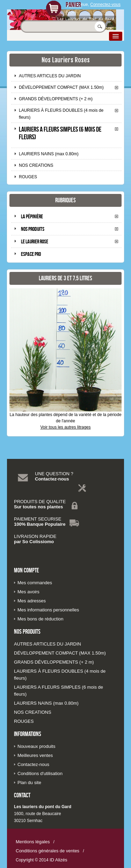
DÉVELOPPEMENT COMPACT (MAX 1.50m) (61, 87)
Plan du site (29, 783)
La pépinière (32, 216)
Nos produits (33, 229)
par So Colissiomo (34, 542)
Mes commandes (35, 583)
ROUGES (28, 177)
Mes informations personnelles (48, 610)
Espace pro (31, 254)
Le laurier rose (35, 241)
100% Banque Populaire (40, 524)
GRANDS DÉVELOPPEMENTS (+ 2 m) (56, 99)
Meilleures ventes (35, 755)
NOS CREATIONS (36, 165)
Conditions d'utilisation (40, 773)
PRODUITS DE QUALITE (40, 502)
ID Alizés (59, 860)
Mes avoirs (28, 592)
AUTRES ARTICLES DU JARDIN (50, 76)
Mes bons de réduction (41, 619)
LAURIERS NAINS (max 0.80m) (49, 154)
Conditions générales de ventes (48, 851)
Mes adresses (32, 601)
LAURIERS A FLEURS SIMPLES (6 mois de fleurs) (60, 133)
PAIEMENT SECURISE (38, 519)
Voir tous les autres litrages (65, 427)
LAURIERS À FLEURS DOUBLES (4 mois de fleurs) (61, 114)
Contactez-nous (52, 479)
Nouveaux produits (36, 746)
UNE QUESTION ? (54, 474)
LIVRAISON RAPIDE (35, 536)
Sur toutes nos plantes (38, 507)
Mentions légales (33, 842)
